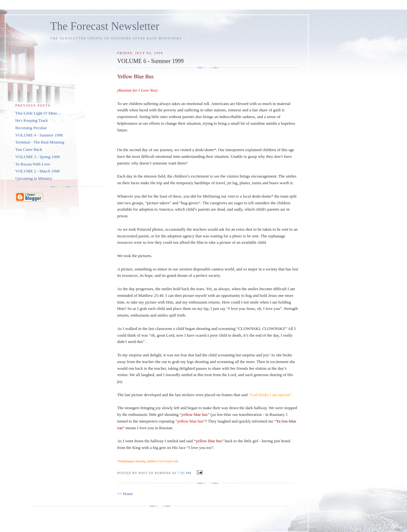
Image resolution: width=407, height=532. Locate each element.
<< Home (125, 494)
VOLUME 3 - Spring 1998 (38, 157)
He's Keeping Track (32, 120)
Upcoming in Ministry (34, 178)
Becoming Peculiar (31, 128)
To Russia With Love (33, 164)
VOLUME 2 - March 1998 (37, 171)
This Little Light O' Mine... (38, 113)
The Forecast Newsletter (105, 26)
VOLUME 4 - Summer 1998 (39, 135)
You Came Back (29, 149)
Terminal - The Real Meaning (40, 142)
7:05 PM (184, 473)
